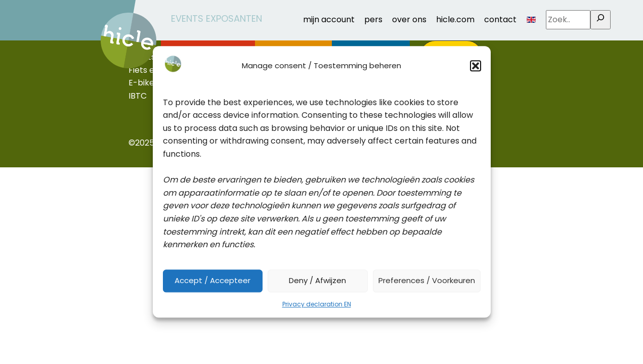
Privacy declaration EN (317, 304)
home (112, 15)
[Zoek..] (601, 20)
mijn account (329, 19)
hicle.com (455, 19)
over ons (409, 19)
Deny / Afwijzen (317, 281)
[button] (476, 66)
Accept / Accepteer (212, 281)
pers (373, 19)
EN (531, 19)
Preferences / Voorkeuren (427, 281)
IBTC (138, 96)
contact (500, 19)
